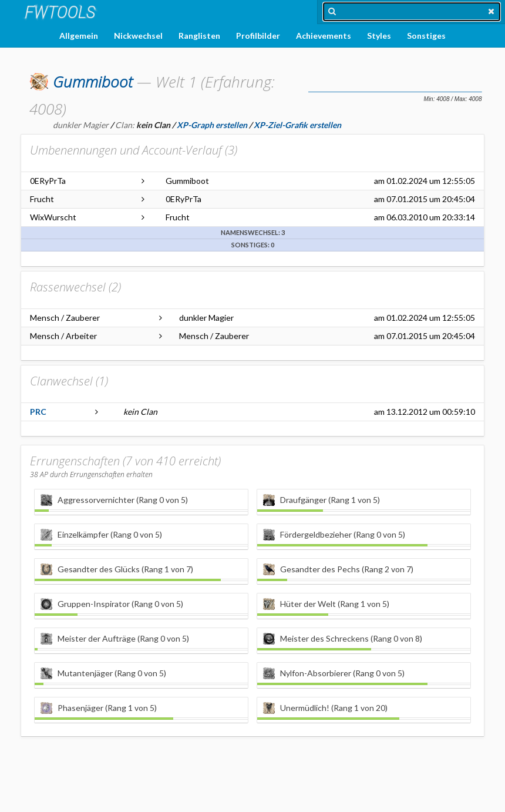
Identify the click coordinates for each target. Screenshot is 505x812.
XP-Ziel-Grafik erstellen (297, 125)
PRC (38, 412)
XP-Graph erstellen (212, 125)
